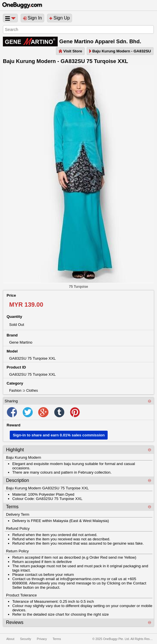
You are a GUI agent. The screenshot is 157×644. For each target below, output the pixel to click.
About (10, 639)
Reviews (15, 622)
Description (18, 480)
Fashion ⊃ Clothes (24, 391)
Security (26, 639)
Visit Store (70, 51)
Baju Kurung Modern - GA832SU (120, 51)
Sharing (11, 401)
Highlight (15, 450)
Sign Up (60, 18)
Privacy (42, 639)
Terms (12, 507)
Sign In (32, 18)
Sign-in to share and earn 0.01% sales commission (59, 435)
